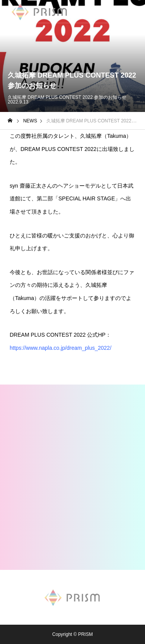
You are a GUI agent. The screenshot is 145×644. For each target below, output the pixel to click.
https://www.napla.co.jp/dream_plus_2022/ (61, 348)
